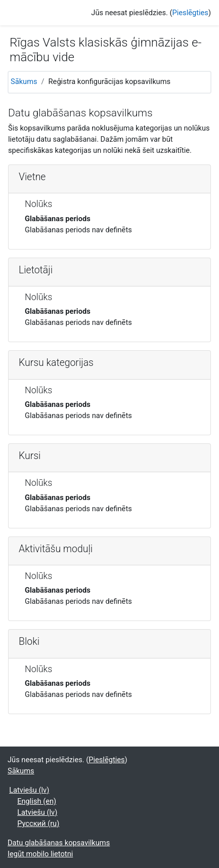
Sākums (24, 81)
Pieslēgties (190, 13)
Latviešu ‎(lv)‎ (29, 790)
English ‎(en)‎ (37, 801)
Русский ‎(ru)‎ (38, 823)
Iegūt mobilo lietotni (40, 854)
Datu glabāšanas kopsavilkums (59, 843)
